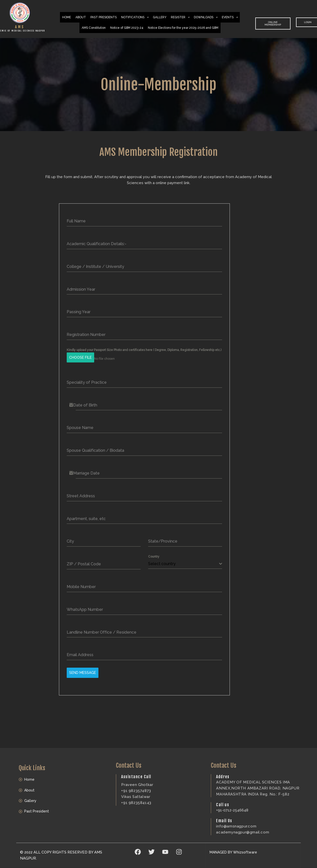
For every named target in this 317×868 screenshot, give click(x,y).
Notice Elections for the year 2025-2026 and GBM (183, 28)
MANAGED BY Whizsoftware (235, 847)
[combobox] (185, 562)
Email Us (224, 816)
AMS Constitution (94, 28)
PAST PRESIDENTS (104, 17)
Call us (223, 800)
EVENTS (230, 17)
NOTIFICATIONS (135, 17)
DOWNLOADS (206, 17)
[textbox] (184, 562)
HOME (67, 17)
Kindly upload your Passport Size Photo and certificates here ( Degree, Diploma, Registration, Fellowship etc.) (144, 350)
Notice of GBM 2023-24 (127, 28)
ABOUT (81, 17)
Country (154, 554)
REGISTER (180, 17)
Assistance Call (136, 772)
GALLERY (160, 17)
